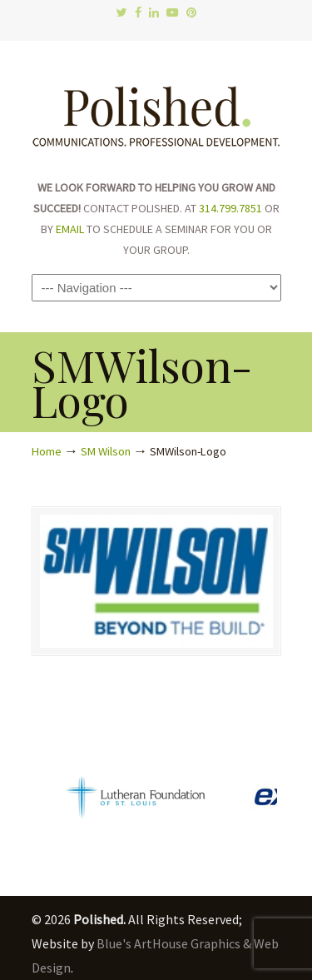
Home (47, 451)
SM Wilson (106, 451)
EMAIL (70, 229)
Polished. (156, 108)
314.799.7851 (230, 208)
